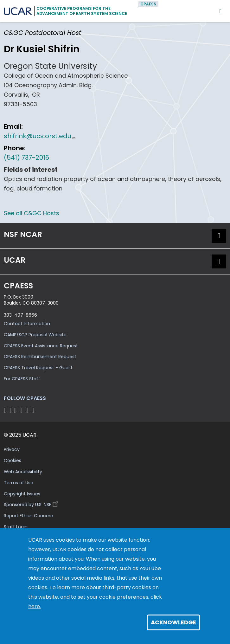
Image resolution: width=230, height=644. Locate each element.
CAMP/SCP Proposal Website (35, 335)
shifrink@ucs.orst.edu (40, 136)
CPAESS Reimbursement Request (40, 357)
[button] (219, 236)
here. (35, 606)
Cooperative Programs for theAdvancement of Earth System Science (82, 11)
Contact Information (27, 324)
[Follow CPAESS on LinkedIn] (22, 410)
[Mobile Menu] (221, 11)
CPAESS (148, 4)
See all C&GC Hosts (32, 213)
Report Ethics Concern (29, 516)
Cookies (13, 460)
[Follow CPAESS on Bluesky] (11, 410)
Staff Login (16, 527)
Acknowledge (173, 622)
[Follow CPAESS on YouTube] (34, 410)
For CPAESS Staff (22, 379)
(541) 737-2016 (26, 158)
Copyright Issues (22, 494)
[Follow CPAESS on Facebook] (6, 410)
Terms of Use (19, 483)
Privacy (12, 449)
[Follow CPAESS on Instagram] (28, 410)
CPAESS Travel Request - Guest (38, 368)
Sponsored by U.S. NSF (32, 503)
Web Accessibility (23, 472)
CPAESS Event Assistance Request (41, 346)
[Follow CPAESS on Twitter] (16, 410)
